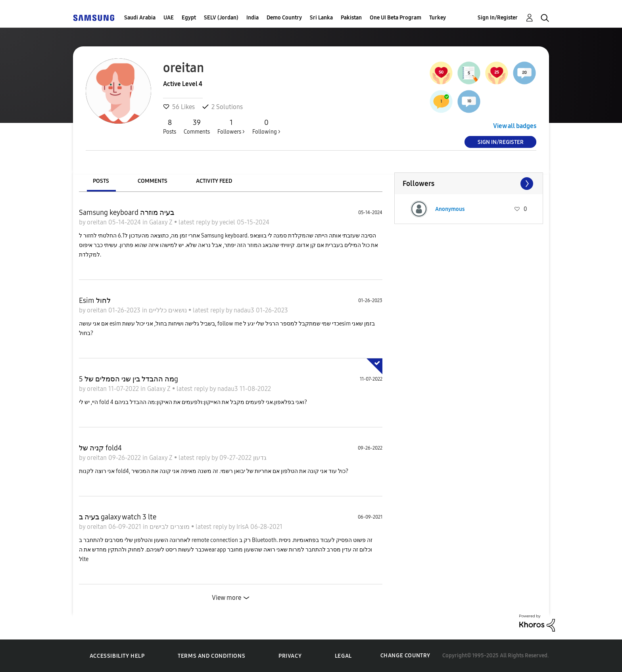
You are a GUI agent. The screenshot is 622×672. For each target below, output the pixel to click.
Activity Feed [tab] (214, 181)
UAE (169, 18)
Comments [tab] (153, 181)
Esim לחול (95, 301)
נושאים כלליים (169, 310)
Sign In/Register (498, 18)
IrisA (243, 527)
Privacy (290, 656)
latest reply (195, 222)
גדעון (259, 458)
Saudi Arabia (140, 18)
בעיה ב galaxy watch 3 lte (118, 517)
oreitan (98, 222)
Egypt (189, 18)
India (252, 18)
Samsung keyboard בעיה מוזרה (127, 213)
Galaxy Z (162, 222)
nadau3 (245, 310)
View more (227, 598)
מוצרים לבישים (170, 527)
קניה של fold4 (100, 448)
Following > (266, 126)
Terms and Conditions (211, 656)
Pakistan (351, 18)
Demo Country (284, 18)
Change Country (405, 656)
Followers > (231, 126)
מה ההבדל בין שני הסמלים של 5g (129, 379)
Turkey (438, 18)
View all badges (515, 126)
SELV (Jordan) (221, 18)
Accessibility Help (117, 656)
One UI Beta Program (395, 18)
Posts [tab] (101, 181)
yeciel (228, 222)
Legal (343, 656)
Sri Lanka (321, 18)
